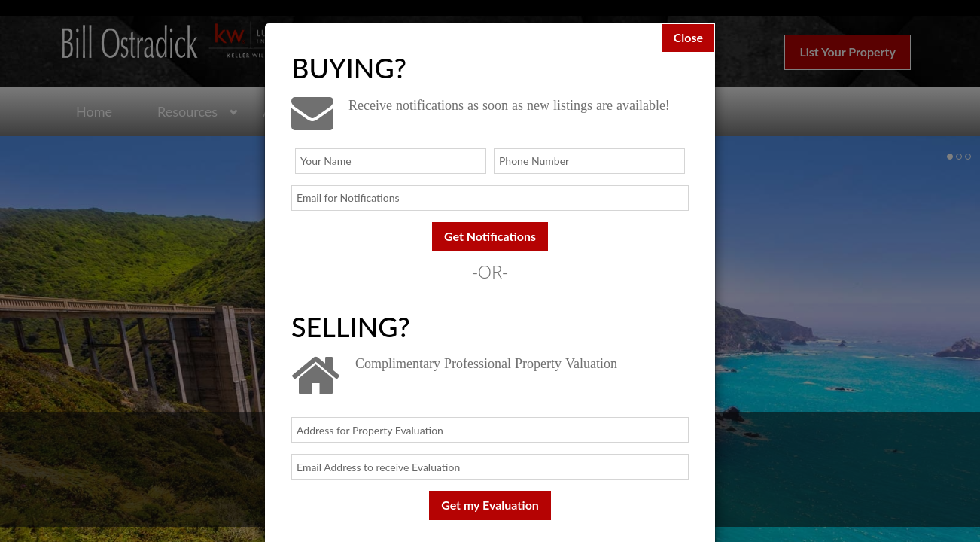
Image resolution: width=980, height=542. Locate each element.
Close (688, 37)
